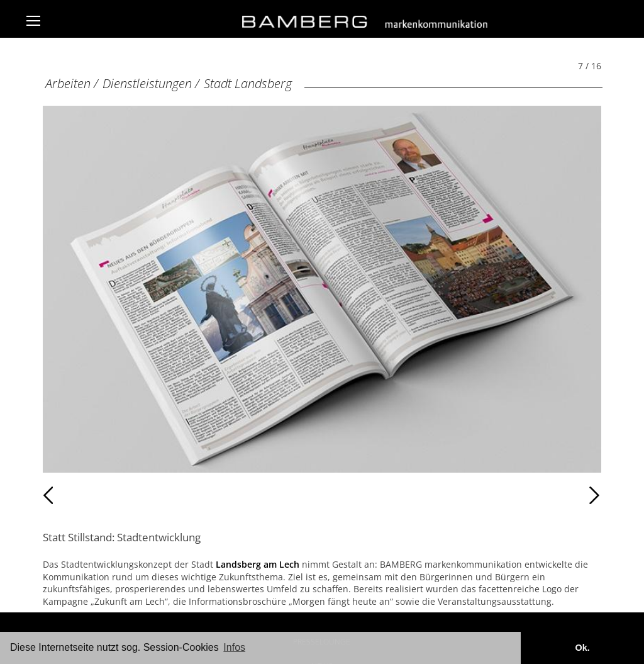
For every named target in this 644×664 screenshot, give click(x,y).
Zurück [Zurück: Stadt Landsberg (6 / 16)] (70, 495)
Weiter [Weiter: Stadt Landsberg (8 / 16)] (462, 495)
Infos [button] (234, 647)
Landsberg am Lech (258, 564)
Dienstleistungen (147, 83)
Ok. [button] (582, 648)
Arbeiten (68, 83)
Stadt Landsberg (248, 83)
